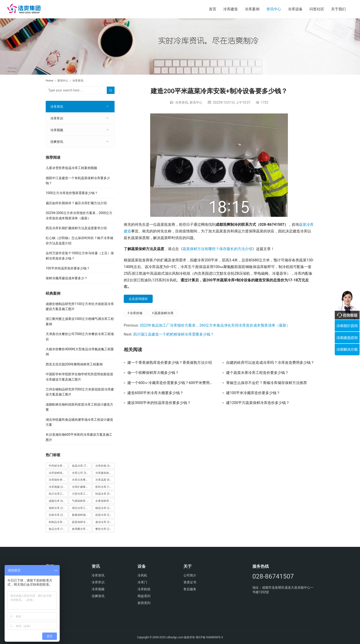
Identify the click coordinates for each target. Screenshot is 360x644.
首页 (213, 9)
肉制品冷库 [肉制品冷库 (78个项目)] (58, 522)
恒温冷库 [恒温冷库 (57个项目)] (104, 494)
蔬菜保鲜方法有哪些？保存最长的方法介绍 (217, 249)
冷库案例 (252, 9)
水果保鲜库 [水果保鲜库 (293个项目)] (105, 501)
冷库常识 (57, 118)
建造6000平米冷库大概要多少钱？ (155, 393)
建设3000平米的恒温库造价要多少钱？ (159, 403)
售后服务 (190, 589)
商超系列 (144, 596)
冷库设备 (295, 9)
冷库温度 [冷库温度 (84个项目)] (104, 480)
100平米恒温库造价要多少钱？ (68, 268)
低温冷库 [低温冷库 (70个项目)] (80, 466)
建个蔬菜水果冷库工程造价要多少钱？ (257, 373)
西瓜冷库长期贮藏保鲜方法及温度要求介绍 (76, 228)
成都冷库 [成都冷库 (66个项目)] (57, 501)
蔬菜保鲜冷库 (164, 313)
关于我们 (338, 9)
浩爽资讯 (57, 142)
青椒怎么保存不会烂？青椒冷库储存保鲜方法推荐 (267, 383)
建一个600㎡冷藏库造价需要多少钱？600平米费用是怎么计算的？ (172, 383)
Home (49, 81)
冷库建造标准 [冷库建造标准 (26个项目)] (105, 473)
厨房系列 (144, 603)
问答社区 (317, 9)
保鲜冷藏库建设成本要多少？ (67, 278)
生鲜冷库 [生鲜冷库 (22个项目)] (57, 515)
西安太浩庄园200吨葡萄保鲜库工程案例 (74, 364)
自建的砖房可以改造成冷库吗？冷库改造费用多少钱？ (270, 363)
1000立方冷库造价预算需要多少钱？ (72, 193)
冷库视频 (57, 130)
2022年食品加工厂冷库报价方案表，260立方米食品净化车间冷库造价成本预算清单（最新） (215, 325)
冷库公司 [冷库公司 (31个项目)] (80, 473)
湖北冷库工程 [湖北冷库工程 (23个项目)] (82, 508)
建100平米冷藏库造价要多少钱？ (253, 393)
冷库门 (142, 582)
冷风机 (142, 575)
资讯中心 (274, 9)
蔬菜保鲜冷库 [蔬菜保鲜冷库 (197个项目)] (82, 522)
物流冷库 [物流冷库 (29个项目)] (104, 508)
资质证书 (190, 582)
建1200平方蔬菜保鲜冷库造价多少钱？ (258, 403)
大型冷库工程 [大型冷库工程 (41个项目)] (82, 494)
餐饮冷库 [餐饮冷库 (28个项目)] (104, 529)
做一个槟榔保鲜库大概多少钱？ (153, 373)
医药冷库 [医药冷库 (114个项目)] (104, 487)
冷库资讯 (182, 102)
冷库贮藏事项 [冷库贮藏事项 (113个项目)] (82, 487)
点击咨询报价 (138, 299)
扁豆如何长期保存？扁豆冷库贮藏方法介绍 (76, 203)
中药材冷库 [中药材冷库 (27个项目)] (58, 466)
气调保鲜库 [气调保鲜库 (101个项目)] (82, 501)
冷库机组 (144, 589)
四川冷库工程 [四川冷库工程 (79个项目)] (58, 494)
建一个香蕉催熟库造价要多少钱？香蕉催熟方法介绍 (170, 363)
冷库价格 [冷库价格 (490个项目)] (104, 466)
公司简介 (190, 575)
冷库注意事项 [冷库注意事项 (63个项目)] (82, 480)
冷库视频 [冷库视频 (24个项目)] (57, 487)
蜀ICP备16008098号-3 (209, 637)
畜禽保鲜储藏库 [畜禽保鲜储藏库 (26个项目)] (82, 515)
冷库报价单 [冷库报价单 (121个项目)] (58, 480)
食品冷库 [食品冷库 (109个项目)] (58, 529)
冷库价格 (136, 313)
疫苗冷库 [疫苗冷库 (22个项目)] (104, 515)
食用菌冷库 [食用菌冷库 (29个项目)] (82, 529)
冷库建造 (231, 9)
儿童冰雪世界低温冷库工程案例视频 (71, 168)
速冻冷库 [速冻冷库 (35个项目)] (104, 522)
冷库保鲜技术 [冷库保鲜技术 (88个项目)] (58, 473)
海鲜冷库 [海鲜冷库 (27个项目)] (57, 508)
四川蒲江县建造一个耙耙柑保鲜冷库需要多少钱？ (174, 334)
